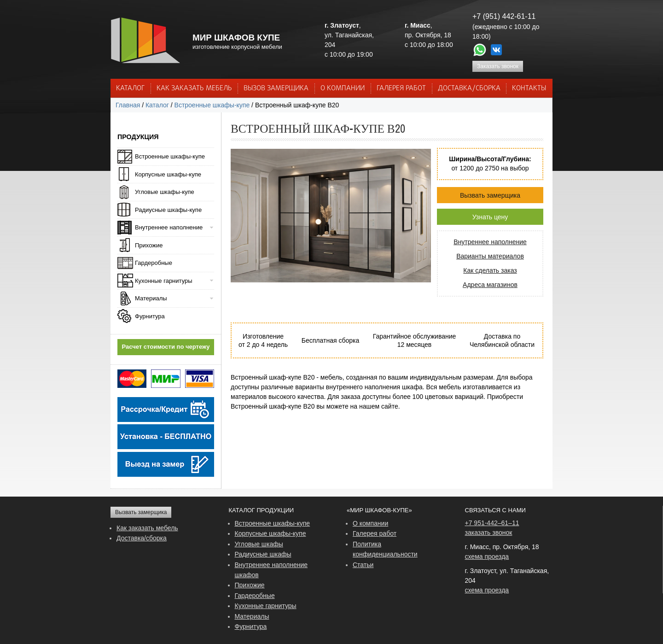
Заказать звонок (498, 66)
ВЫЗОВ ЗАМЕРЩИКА (276, 88)
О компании (370, 523)
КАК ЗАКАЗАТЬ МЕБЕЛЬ (194, 88)
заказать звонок (489, 533)
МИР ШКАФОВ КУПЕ (236, 38)
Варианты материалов (490, 256)
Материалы (151, 298)
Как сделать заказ (490, 270)
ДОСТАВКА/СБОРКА (469, 88)
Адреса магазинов (490, 285)
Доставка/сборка (142, 538)
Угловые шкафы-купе (165, 192)
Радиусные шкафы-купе (168, 210)
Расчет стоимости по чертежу (166, 347)
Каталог (130, 88)
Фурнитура (150, 316)
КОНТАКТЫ (529, 88)
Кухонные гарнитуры (164, 281)
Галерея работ (401, 88)
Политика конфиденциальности (385, 549)
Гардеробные (154, 263)
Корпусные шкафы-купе (168, 174)
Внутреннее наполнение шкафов (271, 570)
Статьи (363, 565)
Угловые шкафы (259, 544)
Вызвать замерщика (490, 195)
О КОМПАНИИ (343, 88)
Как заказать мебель (147, 528)
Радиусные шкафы (263, 554)
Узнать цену (490, 217)
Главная (128, 105)
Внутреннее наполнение (490, 242)
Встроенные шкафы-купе (212, 105)
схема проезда (487, 556)
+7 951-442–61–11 (492, 523)
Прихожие (149, 245)
